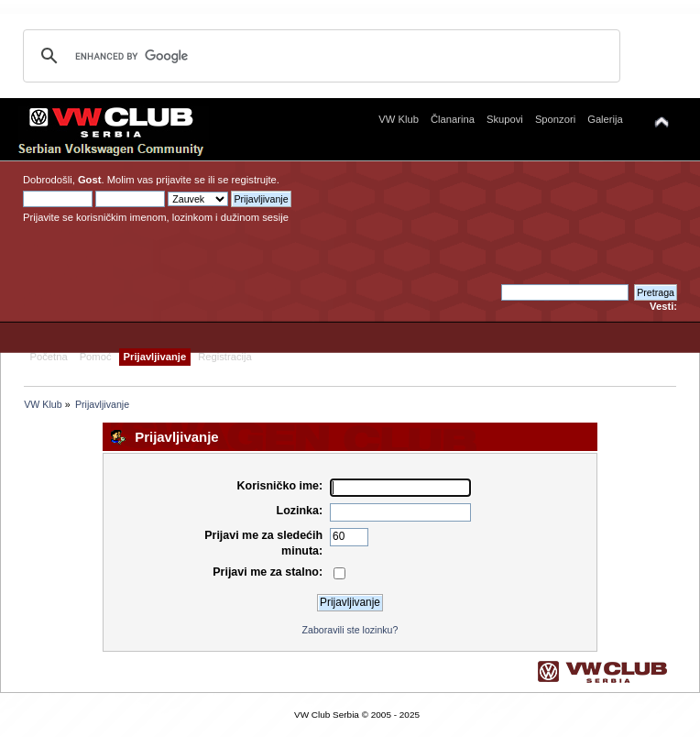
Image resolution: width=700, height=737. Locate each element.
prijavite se (180, 180)
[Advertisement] (498, 227)
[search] (319, 56)
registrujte (254, 180)
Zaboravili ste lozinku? (350, 630)
